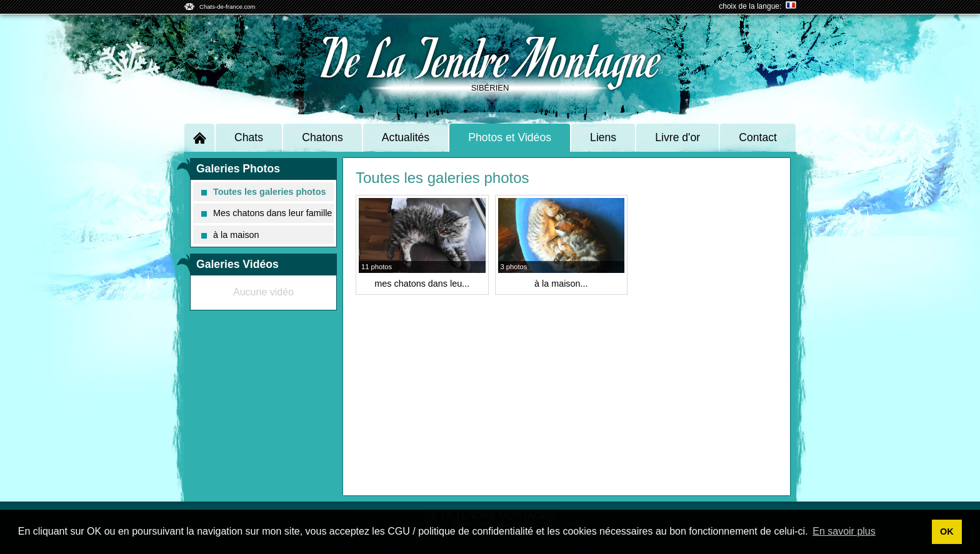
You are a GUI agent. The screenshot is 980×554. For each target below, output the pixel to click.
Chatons (322, 137)
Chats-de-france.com (227, 7)
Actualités (406, 137)
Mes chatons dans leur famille (267, 213)
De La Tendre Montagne (490, 57)
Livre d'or (677, 137)
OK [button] (947, 532)
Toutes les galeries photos (263, 192)
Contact (758, 137)
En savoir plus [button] (844, 531)
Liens (603, 137)
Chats (249, 137)
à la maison (230, 235)
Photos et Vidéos (510, 137)
